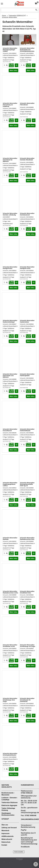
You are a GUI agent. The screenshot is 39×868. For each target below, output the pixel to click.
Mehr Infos (13, 70)
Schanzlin (5, 53)
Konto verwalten (19, 852)
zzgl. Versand (6, 62)
